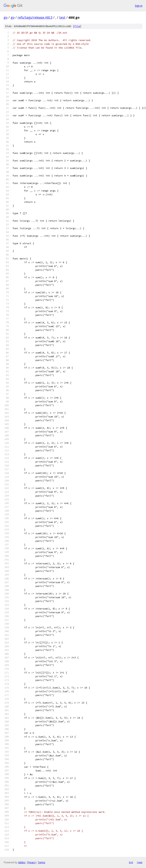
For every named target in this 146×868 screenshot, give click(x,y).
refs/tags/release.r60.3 (35, 17)
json (140, 862)
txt (131, 862)
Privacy (31, 862)
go (6, 17)
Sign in (139, 6)
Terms (41, 862)
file (77, 26)
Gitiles (22, 862)
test (62, 17)
